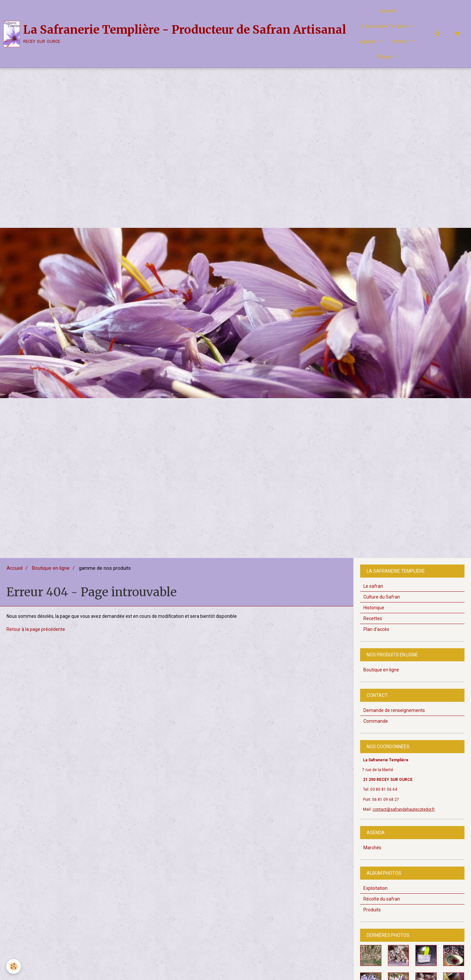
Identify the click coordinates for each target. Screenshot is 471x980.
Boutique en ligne (51, 572)
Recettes (373, 623)
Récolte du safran (382, 903)
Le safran (373, 590)
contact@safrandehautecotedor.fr (404, 814)
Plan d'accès (376, 634)
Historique (374, 612)
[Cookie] (14, 966)
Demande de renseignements (394, 715)
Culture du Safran (382, 601)
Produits (372, 914)
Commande (376, 725)
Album (384, 60)
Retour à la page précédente (36, 634)
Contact (401, 44)
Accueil (388, 11)
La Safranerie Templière (385, 28)
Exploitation (375, 892)
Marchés (372, 852)
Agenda (368, 44)
